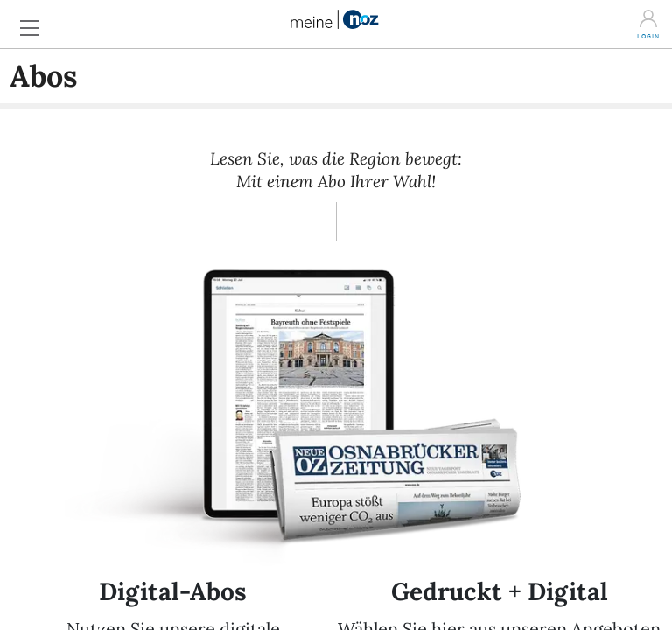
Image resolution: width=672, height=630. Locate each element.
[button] (35, 23)
